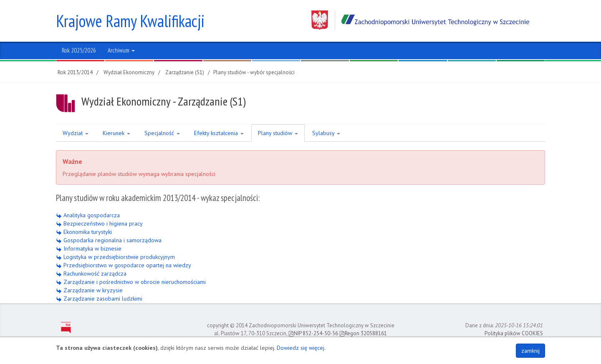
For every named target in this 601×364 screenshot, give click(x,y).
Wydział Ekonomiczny (129, 72)
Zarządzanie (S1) (185, 72)
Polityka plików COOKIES (514, 333)
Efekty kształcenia (219, 133)
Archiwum (121, 50)
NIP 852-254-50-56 (313, 333)
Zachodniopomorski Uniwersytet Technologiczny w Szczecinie (420, 20)
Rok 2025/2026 (79, 50)
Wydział (76, 133)
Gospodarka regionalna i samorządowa (109, 240)
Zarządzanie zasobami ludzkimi (99, 299)
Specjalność (162, 133)
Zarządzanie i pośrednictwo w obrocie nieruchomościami (131, 282)
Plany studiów (278, 133)
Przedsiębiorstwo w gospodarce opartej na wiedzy (124, 265)
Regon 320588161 (363, 333)
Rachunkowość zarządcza (91, 274)
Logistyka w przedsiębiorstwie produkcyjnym (115, 257)
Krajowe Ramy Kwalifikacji (130, 21)
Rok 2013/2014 (75, 72)
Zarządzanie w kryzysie (89, 290)
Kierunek (116, 133)
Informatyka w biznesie (89, 249)
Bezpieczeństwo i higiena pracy (99, 223)
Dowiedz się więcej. (301, 348)
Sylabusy (326, 133)
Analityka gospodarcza (88, 215)
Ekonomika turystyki (84, 232)
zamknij (530, 351)
